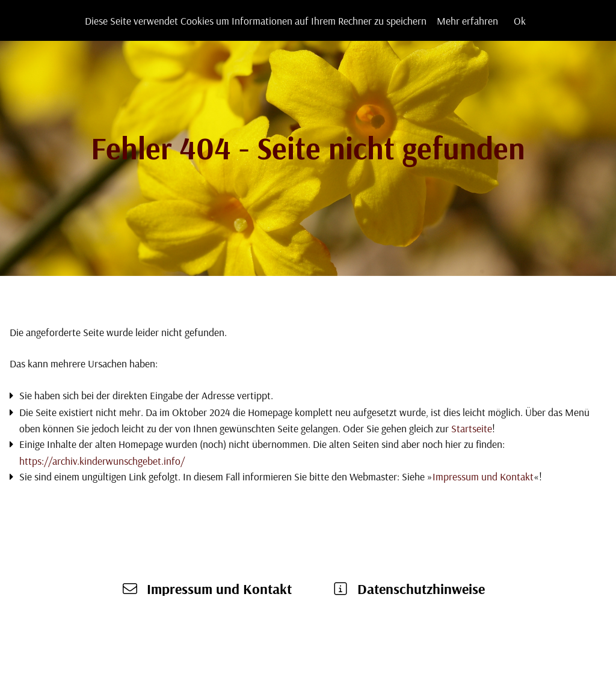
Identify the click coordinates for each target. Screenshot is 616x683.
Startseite (472, 428)
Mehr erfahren (467, 20)
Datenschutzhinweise (421, 589)
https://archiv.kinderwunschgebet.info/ (102, 461)
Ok (520, 20)
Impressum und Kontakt (483, 476)
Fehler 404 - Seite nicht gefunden (308, 148)
